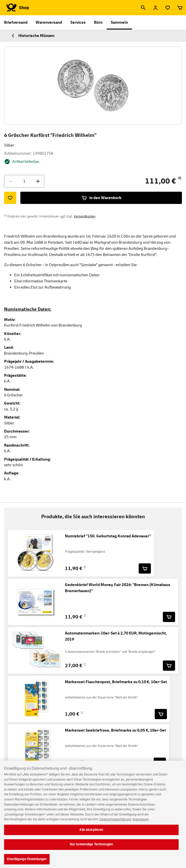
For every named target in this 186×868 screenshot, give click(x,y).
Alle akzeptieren (91, 833)
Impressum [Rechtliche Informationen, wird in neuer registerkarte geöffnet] (141, 822)
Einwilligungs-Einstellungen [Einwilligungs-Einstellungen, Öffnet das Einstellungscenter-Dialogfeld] (27, 862)
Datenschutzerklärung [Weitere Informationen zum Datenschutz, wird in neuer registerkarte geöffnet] (115, 822)
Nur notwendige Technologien (91, 847)
